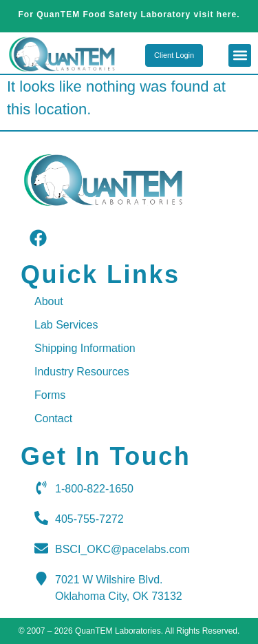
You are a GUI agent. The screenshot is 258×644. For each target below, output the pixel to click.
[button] (240, 55)
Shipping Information (85, 348)
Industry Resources (82, 372)
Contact (53, 418)
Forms (50, 395)
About (49, 301)
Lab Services (66, 325)
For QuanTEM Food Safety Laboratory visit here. (129, 14)
